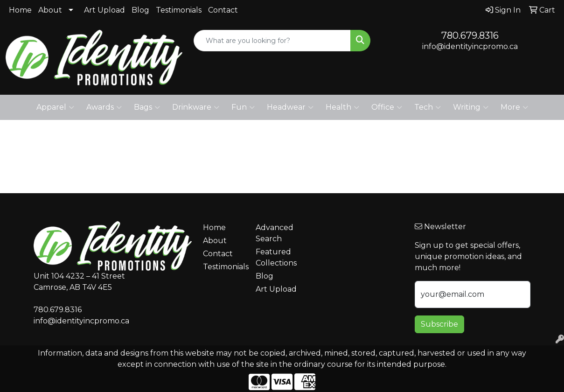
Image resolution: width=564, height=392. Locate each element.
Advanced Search (275, 233)
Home (20, 10)
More (514, 107)
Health (342, 107)
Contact (223, 10)
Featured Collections (276, 257)
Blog (140, 10)
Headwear (290, 107)
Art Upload (104, 10)
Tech (428, 107)
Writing (471, 107)
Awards (104, 107)
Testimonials (179, 10)
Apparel (55, 107)
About (50, 10)
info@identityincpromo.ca (470, 46)
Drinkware (196, 107)
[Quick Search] (272, 41)
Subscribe (439, 324)
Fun (243, 107)
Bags (147, 107)
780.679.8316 (470, 35)
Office (387, 107)
